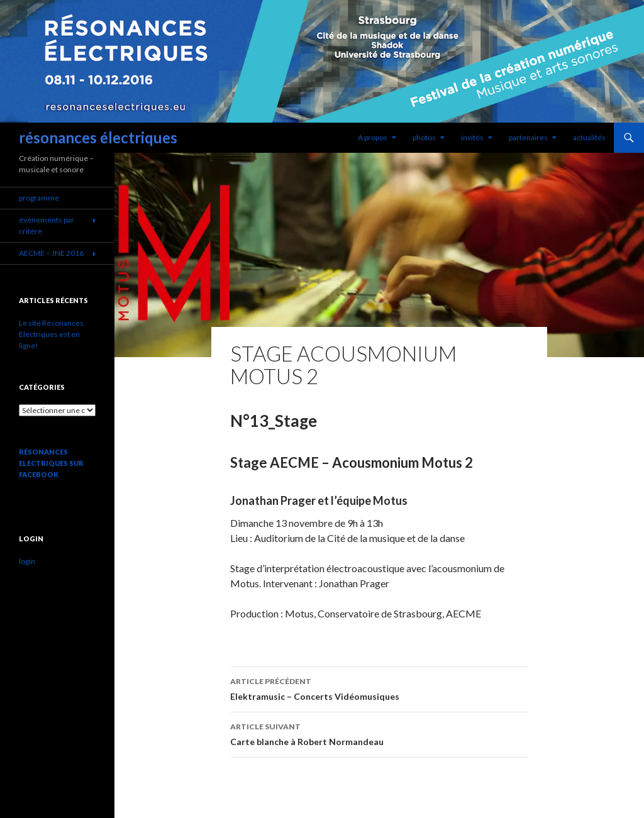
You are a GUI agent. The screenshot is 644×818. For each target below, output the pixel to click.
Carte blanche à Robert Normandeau (379, 733)
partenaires (528, 137)
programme (39, 198)
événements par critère (47, 225)
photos (424, 137)
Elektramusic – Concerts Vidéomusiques (379, 688)
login (27, 561)
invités (472, 137)
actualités (589, 137)
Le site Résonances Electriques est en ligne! (51, 334)
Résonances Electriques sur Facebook (51, 463)
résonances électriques (98, 137)
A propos (373, 137)
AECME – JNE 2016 (51, 253)
